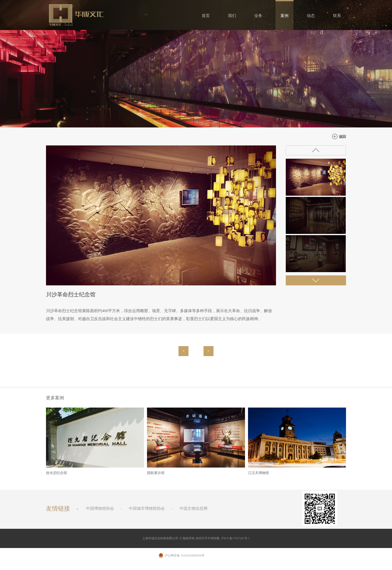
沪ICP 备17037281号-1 (235, 538)
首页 (206, 16)
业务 (258, 16)
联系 (337, 16)
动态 (311, 16)
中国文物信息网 (193, 508)
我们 (232, 16)
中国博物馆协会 (100, 508)
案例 (284, 16)
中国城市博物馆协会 (147, 508)
